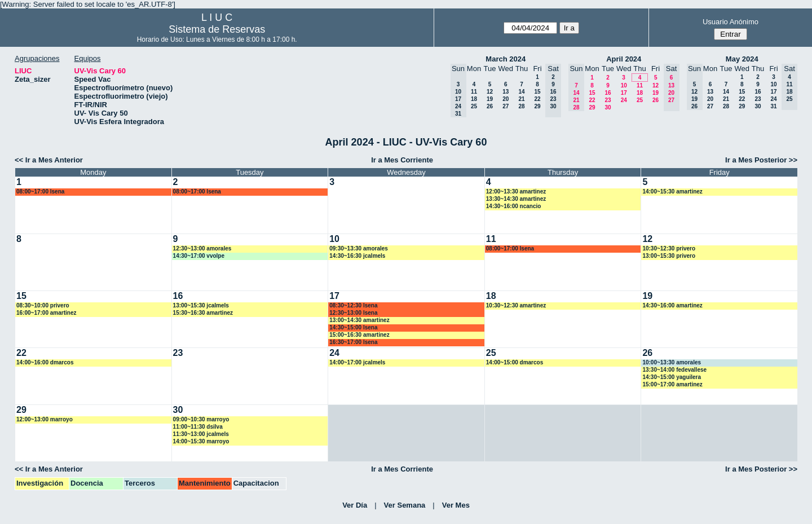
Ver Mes (456, 505)
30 (608, 107)
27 (506, 106)
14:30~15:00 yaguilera (672, 377)
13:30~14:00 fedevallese (674, 370)
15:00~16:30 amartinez (359, 335)
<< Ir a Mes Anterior (49, 160)
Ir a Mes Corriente (402, 160)
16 (608, 93)
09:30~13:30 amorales (359, 248)
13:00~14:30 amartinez (359, 320)
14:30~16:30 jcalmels (357, 256)
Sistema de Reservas (217, 29)
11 (474, 92)
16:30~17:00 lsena (353, 342)
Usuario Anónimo (731, 22)
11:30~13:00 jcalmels (201, 434)
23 (608, 100)
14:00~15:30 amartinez (672, 191)
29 (537, 106)
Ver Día (355, 505)
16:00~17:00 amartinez (46, 313)
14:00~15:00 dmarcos (515, 362)
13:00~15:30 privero (669, 256)
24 (624, 100)
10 (624, 85)
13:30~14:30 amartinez (516, 199)
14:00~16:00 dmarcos (45, 362)
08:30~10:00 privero (43, 305)
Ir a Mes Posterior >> (761, 160)
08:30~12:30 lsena (353, 305)
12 (490, 92)
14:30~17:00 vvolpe (199, 256)
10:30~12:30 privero (669, 248)
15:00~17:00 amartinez (672, 384)
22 (537, 99)
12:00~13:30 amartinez (516, 191)
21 (521, 99)
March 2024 (506, 59)
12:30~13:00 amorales (202, 248)
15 (537, 92)
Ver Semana (405, 505)
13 (506, 92)
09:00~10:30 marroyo (201, 419)
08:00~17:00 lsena (40, 191)
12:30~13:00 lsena (353, 313)
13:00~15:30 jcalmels (201, 305)
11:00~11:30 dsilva (198, 427)
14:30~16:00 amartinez (672, 305)
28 (521, 106)
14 (521, 92)
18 (474, 99)
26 (490, 106)
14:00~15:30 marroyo (201, 441)
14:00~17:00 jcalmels (357, 362)
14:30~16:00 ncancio (514, 206)
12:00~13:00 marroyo (45, 419)
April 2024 (624, 59)
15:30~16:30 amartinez (203, 313)
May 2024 (742, 59)
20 (506, 99)
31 (773, 106)
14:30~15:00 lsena (353, 327)
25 (474, 106)
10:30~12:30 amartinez (516, 305)
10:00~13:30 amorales (672, 362)
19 (490, 99)
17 (624, 93)
